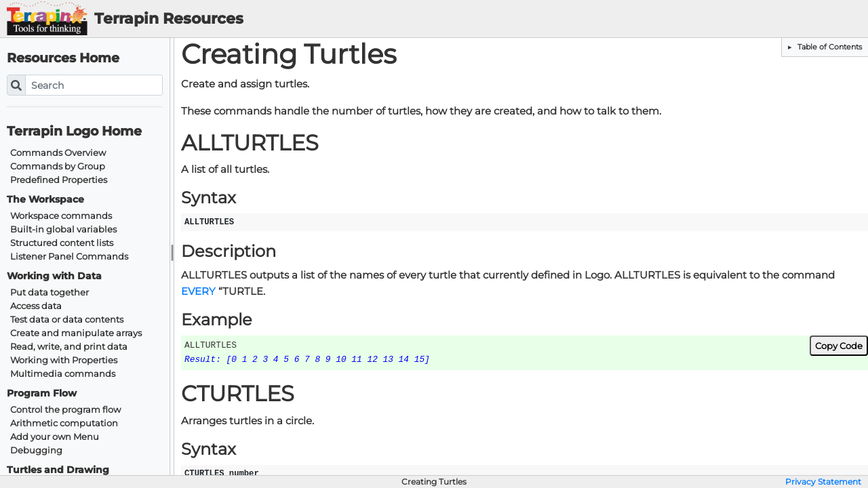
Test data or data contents (67, 320)
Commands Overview (58, 153)
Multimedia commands (63, 374)
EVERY (198, 291)
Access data (36, 306)
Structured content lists (62, 243)
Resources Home (63, 58)
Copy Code (839, 346)
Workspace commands (61, 216)
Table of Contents (829, 47)
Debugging (36, 450)
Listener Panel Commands (69, 257)
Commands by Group (58, 166)
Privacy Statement (823, 482)
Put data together (50, 292)
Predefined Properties (59, 180)
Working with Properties (64, 360)
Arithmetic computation (64, 423)
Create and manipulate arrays (76, 333)
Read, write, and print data (69, 347)
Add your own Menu (55, 437)
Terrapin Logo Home (74, 131)
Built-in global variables (63, 229)
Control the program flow (65, 410)
